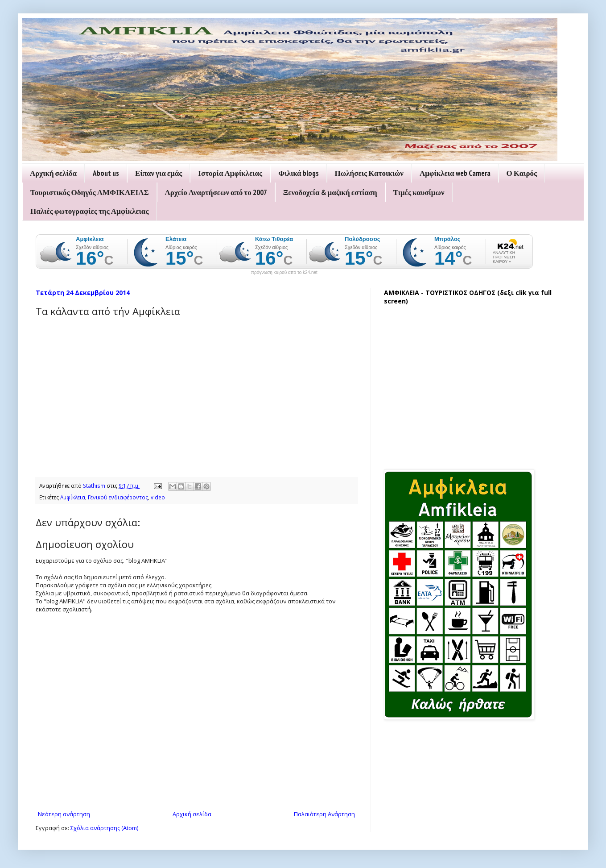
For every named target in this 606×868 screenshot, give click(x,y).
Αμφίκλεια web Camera (455, 173)
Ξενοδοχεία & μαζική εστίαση (330, 192)
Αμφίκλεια (73, 497)
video (158, 497)
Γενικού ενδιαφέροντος (118, 497)
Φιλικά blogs (298, 173)
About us (106, 173)
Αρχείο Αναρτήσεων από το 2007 (216, 192)
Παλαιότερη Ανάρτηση (324, 814)
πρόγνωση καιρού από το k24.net (284, 273)
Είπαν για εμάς (159, 173)
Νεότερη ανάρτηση (64, 814)
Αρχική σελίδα (53, 173)
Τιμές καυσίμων (419, 192)
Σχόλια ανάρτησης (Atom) (104, 828)
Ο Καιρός (522, 173)
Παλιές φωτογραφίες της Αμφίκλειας (89, 211)
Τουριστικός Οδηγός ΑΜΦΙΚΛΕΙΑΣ (90, 192)
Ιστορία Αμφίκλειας (230, 173)
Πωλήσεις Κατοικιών (369, 173)
